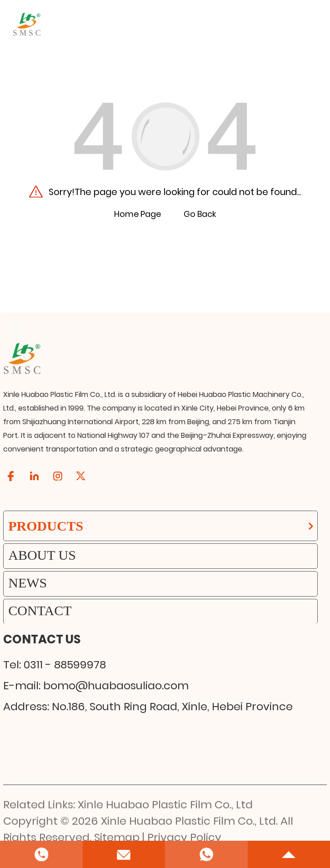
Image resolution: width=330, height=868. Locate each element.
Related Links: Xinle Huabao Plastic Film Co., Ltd (128, 834)
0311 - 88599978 (65, 665)
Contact (40, 610)
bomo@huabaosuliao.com (116, 685)
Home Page (137, 214)
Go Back (200, 214)
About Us (42, 555)
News (27, 583)
